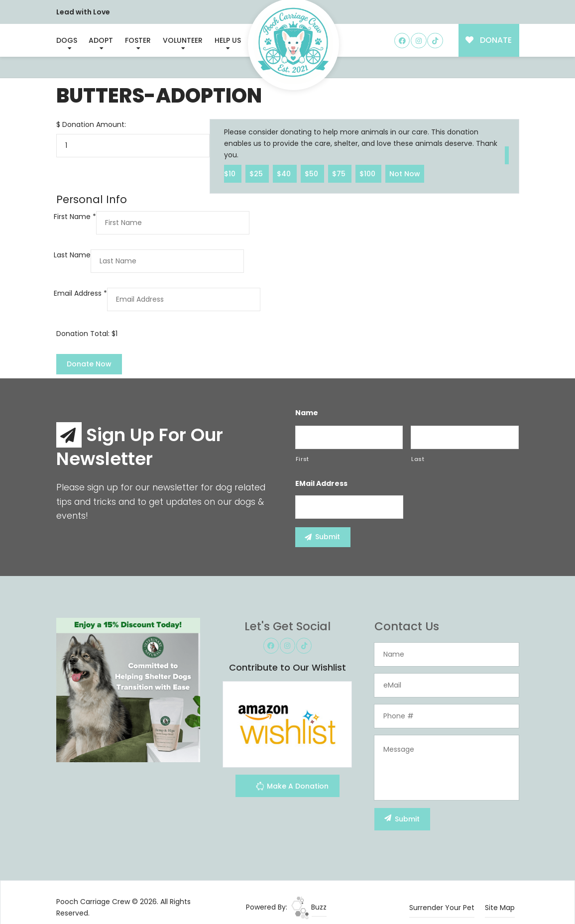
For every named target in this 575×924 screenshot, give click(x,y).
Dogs (67, 40)
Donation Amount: (94, 124)
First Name (75, 217)
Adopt (101, 40)
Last (418, 459)
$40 (285, 173)
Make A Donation (292, 787)
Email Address (80, 293)
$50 (312, 173)
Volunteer (183, 40)
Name (307, 413)
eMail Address (321, 483)
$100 (368, 173)
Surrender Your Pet (442, 908)
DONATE (489, 40)
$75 (340, 173)
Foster (138, 40)
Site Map (500, 908)
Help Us (228, 40)
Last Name (72, 255)
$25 (257, 173)
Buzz (309, 907)
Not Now (405, 173)
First (302, 459)
